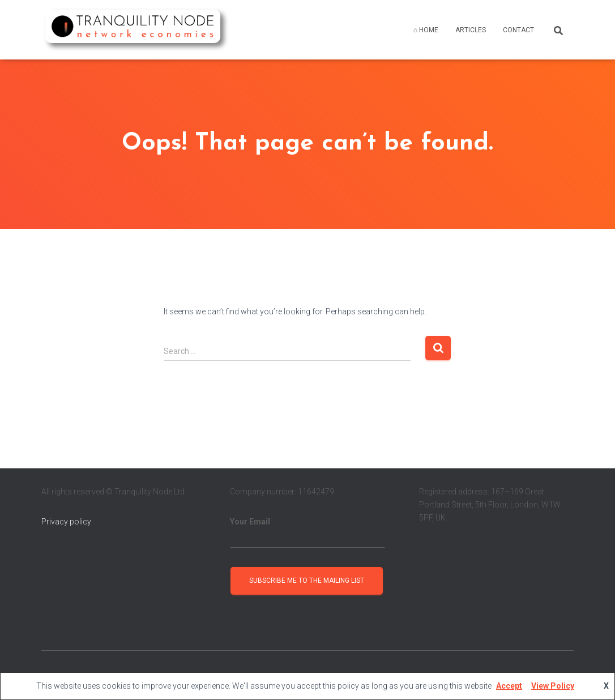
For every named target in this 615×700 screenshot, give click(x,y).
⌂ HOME (426, 30)
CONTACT (518, 30)
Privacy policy (66, 522)
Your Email (307, 533)
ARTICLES (471, 30)
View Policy (553, 686)
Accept (509, 686)
